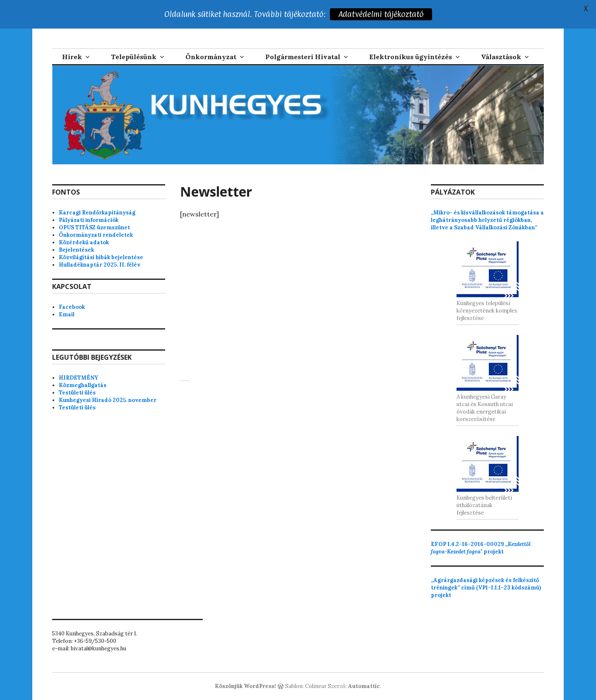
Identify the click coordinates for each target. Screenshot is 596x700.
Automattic (364, 686)
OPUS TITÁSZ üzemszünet (94, 227)
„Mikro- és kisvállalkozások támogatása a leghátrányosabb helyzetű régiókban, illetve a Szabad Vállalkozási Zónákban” (487, 220)
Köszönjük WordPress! (245, 686)
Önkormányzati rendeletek (96, 235)
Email (67, 314)
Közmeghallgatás (83, 385)
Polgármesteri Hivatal (303, 57)
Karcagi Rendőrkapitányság (97, 213)
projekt (481, 548)
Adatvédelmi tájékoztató (381, 14)
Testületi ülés (77, 393)
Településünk (134, 57)
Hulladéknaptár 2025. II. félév (100, 265)
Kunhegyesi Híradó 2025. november (108, 400)
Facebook (72, 307)
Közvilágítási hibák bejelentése (101, 257)
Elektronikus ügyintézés (411, 57)
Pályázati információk (89, 220)
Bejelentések (76, 250)
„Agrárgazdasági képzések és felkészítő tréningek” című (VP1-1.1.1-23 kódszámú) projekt (486, 588)
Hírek (72, 57)
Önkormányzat (211, 57)
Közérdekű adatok (84, 242)
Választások (501, 57)
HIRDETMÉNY (78, 378)
